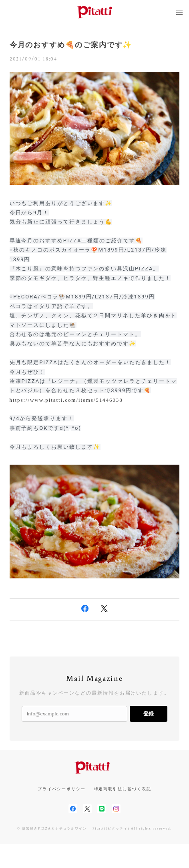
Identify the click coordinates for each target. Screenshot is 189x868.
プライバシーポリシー (61, 789)
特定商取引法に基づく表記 (123, 789)
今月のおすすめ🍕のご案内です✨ (71, 45)
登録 (149, 714)
